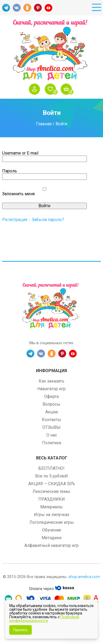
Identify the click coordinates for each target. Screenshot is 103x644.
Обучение (52, 530)
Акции (51, 412)
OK (27, 8)
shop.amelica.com (84, 577)
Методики (51, 538)
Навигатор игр (51, 389)
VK (17, 8)
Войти (36, 89)
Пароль (10, 171)
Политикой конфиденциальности (44, 619)
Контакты (51, 420)
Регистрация (15, 220)
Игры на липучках (52, 515)
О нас (52, 435)
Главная (44, 124)
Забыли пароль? (48, 220)
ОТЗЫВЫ (51, 427)
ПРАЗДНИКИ (52, 499)
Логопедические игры (52, 522)
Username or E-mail (20, 153)
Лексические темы (51, 491)
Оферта (51, 396)
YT (48, 8)
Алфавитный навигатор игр (51, 545)
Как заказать (51, 381)
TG (6, 8)
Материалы (51, 507)
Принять (21, 630)
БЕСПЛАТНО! (51, 468)
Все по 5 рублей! (52, 476)
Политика (52, 443)
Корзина (68, 89)
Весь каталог (52, 458)
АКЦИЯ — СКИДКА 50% (52, 484)
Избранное (52, 89)
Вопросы (51, 404)
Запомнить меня (18, 194)
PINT (38, 8)
